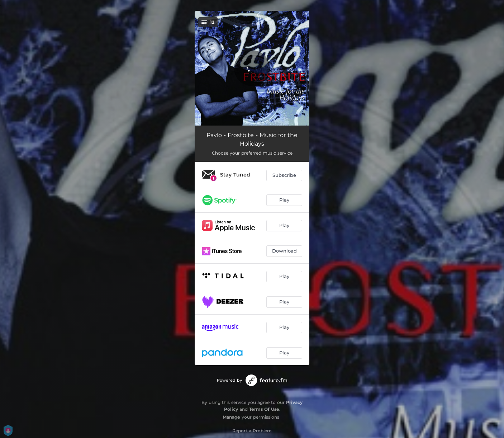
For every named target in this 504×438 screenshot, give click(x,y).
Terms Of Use (264, 409)
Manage (231, 417)
